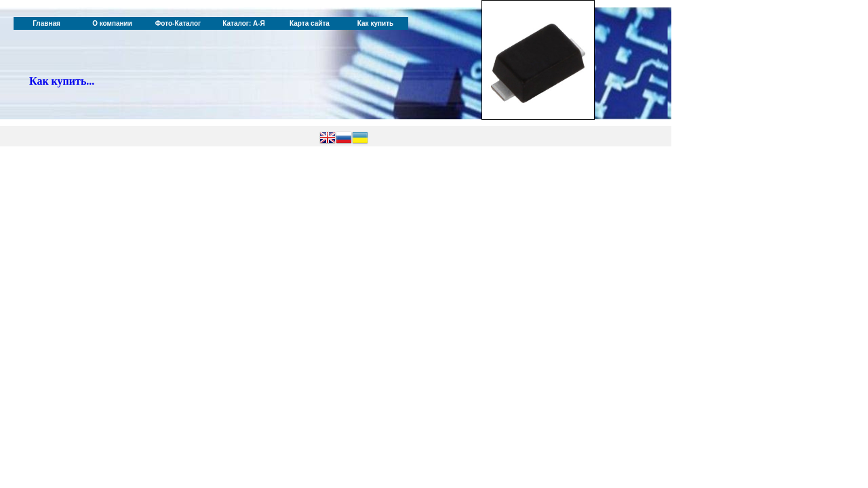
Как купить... (62, 81)
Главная (46, 23)
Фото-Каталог (178, 23)
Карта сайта (310, 23)
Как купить (375, 23)
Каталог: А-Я (244, 23)
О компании (112, 23)
